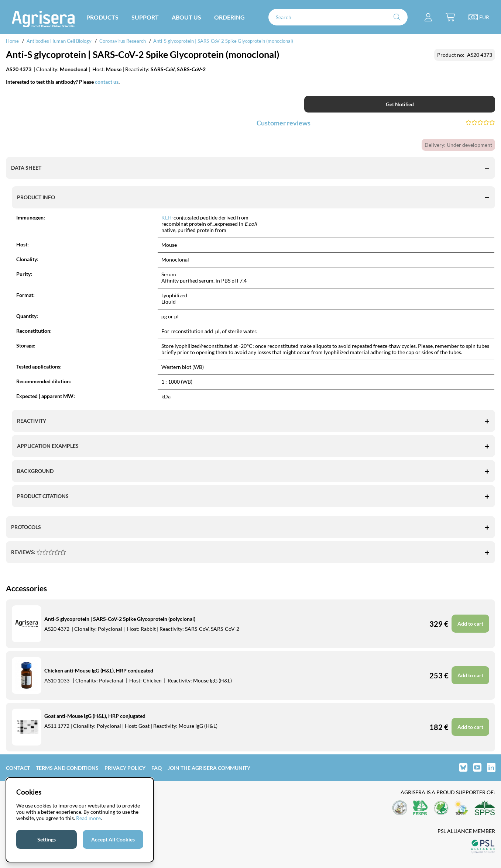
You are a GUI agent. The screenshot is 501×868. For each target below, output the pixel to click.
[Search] (338, 17)
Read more (88, 818)
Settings (47, 839)
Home (12, 41)
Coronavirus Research (123, 41)
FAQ (157, 768)
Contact (18, 768)
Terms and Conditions (67, 768)
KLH (167, 217)
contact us (107, 82)
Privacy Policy (125, 768)
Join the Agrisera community (209, 768)
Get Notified (400, 104)
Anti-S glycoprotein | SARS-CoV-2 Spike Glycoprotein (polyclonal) (120, 619)
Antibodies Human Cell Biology (59, 41)
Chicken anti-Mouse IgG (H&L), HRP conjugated (99, 670)
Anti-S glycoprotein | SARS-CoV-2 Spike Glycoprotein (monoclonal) (223, 41)
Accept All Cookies (113, 839)
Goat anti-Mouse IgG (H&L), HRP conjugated (95, 716)
